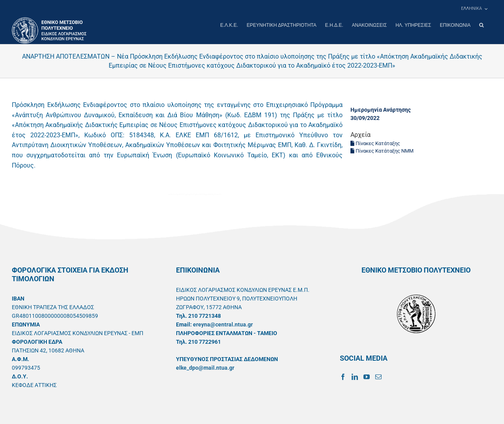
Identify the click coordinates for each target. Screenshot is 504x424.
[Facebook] (343, 376)
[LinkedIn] (355, 376)
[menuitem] (474, 9)
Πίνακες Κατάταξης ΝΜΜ (382, 150)
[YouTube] (367, 376)
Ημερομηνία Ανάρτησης (381, 109)
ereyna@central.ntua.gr (223, 324)
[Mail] (378, 376)
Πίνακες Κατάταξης (375, 143)
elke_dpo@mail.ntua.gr (205, 367)
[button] (481, 25)
